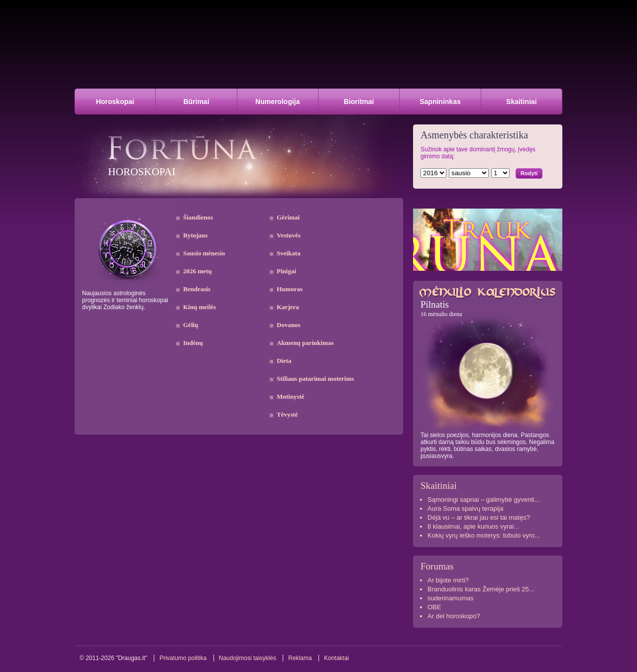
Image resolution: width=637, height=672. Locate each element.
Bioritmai (359, 102)
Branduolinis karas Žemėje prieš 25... (481, 589)
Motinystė (291, 396)
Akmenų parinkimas (305, 343)
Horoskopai (115, 102)
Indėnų (193, 343)
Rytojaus (195, 235)
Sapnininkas (440, 102)
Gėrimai (288, 217)
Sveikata (289, 253)
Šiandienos (198, 217)
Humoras (290, 289)
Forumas (437, 566)
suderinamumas (451, 598)
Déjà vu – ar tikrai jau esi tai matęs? (479, 517)
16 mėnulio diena (441, 314)
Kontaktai (336, 658)
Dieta (284, 361)
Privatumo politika (183, 658)
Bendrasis (197, 289)
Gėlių (191, 325)
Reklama (300, 658)
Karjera (288, 307)
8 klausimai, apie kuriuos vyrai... (473, 526)
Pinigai (286, 271)
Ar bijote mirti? (448, 580)
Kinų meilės (200, 307)
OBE (434, 607)
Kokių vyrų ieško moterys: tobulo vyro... (484, 535)
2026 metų (197, 271)
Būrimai (196, 102)
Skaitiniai (521, 102)
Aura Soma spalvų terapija (465, 508)
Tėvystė (287, 414)
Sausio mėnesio (204, 253)
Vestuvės (289, 235)
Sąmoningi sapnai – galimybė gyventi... (483, 500)
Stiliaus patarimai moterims (315, 379)
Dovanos (289, 325)
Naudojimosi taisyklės (248, 658)
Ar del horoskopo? (454, 616)
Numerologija (277, 102)
